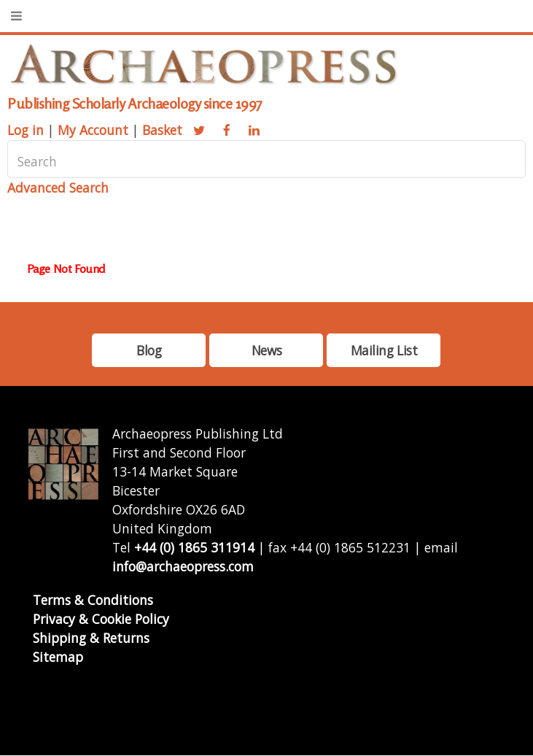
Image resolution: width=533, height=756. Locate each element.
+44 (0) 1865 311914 (194, 547)
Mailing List (384, 350)
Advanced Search (58, 188)
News (266, 350)
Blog (149, 350)
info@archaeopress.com (183, 566)
